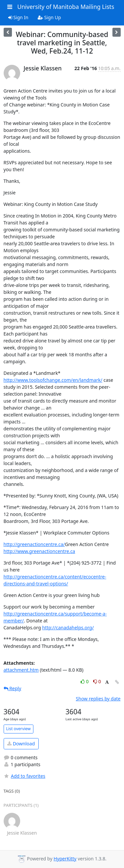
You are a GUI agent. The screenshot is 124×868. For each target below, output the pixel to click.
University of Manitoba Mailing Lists (66, 7)
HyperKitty (65, 859)
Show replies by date (98, 699)
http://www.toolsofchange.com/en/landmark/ (53, 380)
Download (21, 744)
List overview (19, 729)
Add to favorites (24, 776)
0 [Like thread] (85, 681)
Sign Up (49, 17)
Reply (13, 688)
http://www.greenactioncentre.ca (40, 551)
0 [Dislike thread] (97, 681)
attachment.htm (21, 670)
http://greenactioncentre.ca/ (34, 544)
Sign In (18, 17)
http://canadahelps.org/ (68, 628)
